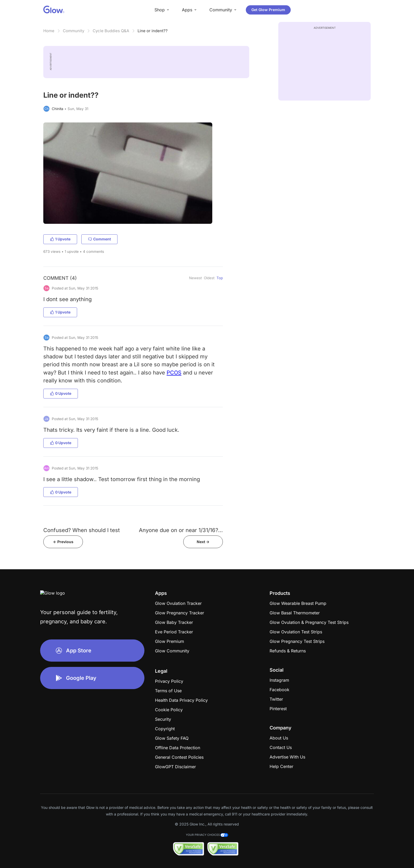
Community (74, 31)
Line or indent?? (153, 31)
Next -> (203, 542)
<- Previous (63, 542)
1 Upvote (60, 239)
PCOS (174, 373)
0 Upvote (61, 393)
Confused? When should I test (82, 530)
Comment (99, 239)
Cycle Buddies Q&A (111, 31)
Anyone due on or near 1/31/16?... (181, 530)
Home (49, 31)
